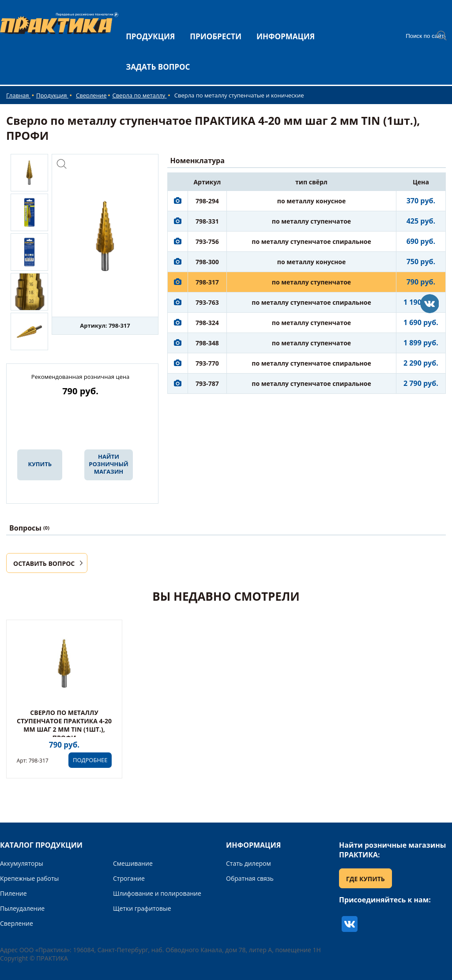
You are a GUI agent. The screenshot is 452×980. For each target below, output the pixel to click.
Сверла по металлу (139, 95)
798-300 (207, 262)
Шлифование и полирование (157, 893)
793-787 (207, 383)
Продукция (52, 95)
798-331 (207, 221)
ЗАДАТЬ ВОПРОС (158, 67)
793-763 (207, 302)
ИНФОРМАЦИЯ (286, 36)
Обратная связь (250, 878)
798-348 (207, 343)
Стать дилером (249, 863)
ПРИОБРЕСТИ (216, 36)
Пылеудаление (22, 908)
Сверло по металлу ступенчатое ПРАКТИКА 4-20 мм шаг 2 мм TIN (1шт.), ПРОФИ (64, 725)
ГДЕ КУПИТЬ (365, 879)
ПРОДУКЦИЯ (150, 36)
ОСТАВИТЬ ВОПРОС (44, 563)
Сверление (91, 95)
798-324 (207, 323)
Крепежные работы (29, 878)
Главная (18, 95)
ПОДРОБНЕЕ (90, 760)
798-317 (207, 282)
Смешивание (133, 863)
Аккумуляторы (22, 863)
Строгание (129, 878)
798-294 (207, 201)
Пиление (13, 893)
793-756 (207, 241)
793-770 (207, 363)
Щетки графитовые (142, 908)
